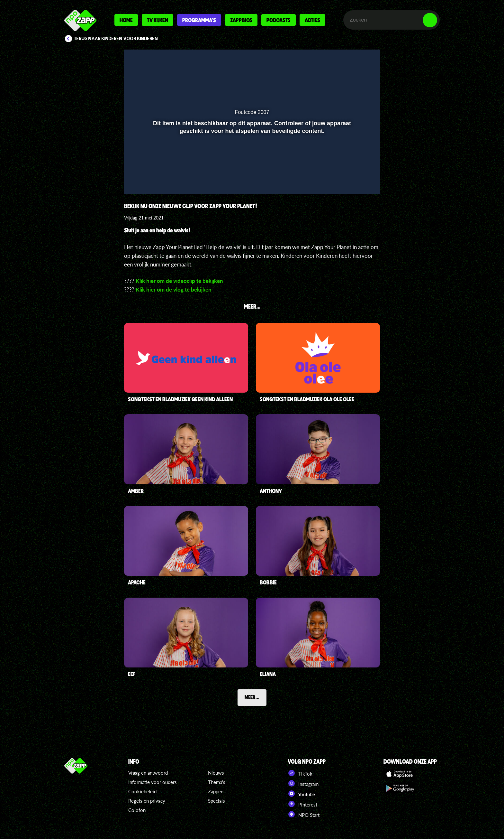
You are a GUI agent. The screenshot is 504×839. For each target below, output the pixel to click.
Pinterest (302, 804)
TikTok (300, 773)
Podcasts (279, 20)
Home (126, 20)
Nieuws (216, 773)
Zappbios (241, 20)
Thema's (217, 782)
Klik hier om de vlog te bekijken (174, 289)
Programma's (199, 20)
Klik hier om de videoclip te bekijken (179, 281)
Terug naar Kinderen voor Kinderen (116, 39)
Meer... (252, 697)
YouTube (301, 794)
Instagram (303, 783)
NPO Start (304, 814)
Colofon (137, 810)
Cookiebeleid (142, 791)
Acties (312, 20)
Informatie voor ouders (153, 782)
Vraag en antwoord (148, 773)
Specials (216, 801)
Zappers (216, 791)
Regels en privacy (147, 801)
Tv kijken (157, 20)
